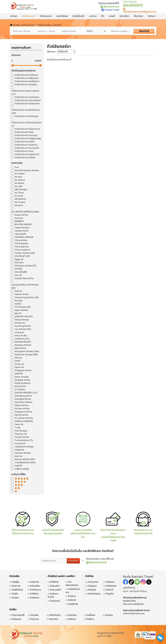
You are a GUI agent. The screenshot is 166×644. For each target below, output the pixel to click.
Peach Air (19, 367)
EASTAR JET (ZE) (22, 256)
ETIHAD (18, 269)
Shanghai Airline (23, 399)
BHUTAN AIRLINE (23, 224)
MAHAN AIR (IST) (23, 342)
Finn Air (18, 275)
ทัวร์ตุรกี (14, 598)
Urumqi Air (20, 443)
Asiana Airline (21, 215)
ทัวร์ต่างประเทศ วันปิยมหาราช (27, 129)
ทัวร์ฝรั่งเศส (72, 604)
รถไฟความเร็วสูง (22, 469)
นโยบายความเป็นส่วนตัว (133, 604)
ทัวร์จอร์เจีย (34, 586)
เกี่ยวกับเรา (138, 16)
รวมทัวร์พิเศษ (62, 16)
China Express (22, 247)
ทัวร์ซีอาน (89, 619)
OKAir (18, 361)
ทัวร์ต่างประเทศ (29, 16)
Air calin (19, 186)
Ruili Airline (20, 386)
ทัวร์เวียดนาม (34, 590)
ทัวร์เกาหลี (15, 586)
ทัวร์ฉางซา (34, 619)
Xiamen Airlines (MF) (25, 459)
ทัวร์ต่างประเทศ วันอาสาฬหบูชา (28, 100)
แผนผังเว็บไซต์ (129, 601)
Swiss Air (19, 424)
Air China (19, 193)
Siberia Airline (22, 405)
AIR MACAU (20, 199)
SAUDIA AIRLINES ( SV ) (26, 393)
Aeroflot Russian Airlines (27, 170)
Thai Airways (21, 431)
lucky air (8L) (21, 336)
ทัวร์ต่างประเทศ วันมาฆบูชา (26, 135)
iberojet (19, 301)
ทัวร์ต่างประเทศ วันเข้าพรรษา (27, 97)
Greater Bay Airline (24, 278)
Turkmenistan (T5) (24, 440)
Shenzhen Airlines (24, 402)
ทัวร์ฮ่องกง (33, 598)
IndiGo (18, 304)
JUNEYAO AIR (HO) (24, 317)
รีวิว (103, 16)
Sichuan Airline (22, 409)
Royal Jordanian (22, 383)
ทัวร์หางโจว (52, 619)
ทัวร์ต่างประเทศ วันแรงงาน (26, 145)
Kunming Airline (23, 326)
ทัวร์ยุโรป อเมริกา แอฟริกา (61, 576)
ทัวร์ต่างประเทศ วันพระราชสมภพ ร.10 (25, 92)
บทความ (93, 16)
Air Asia (18, 177)
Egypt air (19, 259)
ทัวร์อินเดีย (33, 582)
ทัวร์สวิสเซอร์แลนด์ (72, 584)
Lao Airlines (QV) (23, 329)
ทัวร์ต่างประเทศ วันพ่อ (24, 132)
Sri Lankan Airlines (24, 418)
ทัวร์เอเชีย (14, 576)
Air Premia (20, 202)
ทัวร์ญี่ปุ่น (14, 582)
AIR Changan (21, 190)
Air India (19, 196)
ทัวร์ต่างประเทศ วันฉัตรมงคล (27, 104)
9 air (17, 167)
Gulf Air (18, 291)
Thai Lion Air (21, 434)
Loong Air (19, 332)
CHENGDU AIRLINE (24, 237)
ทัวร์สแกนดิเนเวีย (53, 595)
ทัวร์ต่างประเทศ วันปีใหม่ (25, 158)
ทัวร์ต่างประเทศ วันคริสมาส (26, 75)
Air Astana (20, 180)
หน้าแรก (14, 16)
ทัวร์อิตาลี (71, 600)
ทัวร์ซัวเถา (71, 619)
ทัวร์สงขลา (109, 582)
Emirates (19, 263)
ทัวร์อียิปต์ (53, 582)
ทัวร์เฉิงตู (108, 615)
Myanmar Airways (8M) (26, 355)
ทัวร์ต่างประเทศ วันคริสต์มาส (27, 81)
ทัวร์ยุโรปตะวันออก (73, 591)
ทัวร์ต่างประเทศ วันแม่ (24, 151)
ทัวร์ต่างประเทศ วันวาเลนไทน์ (27, 148)
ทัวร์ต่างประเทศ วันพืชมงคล (27, 78)
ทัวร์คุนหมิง (15, 619)
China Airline (21, 240)
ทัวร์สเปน (71, 596)
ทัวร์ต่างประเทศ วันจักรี (25, 142)
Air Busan (19, 183)
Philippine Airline (23, 370)
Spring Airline (21, 415)
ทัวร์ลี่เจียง (90, 615)
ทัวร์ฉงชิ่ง (33, 615)
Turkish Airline (22, 437)
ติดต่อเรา (152, 16)
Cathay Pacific (22, 231)
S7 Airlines (20, 390)
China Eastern (22, 244)
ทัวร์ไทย (89, 576)
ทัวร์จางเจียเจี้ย (17, 615)
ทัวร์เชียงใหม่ (110, 586)
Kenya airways (22, 320)
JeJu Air (18, 313)
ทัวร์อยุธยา (91, 586)
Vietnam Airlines (23, 453)
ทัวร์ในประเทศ (46, 16)
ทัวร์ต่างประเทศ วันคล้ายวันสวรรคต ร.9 (26, 124)
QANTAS (19, 374)
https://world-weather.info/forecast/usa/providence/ (28, 500)
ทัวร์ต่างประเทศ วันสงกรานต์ (27, 154)
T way (18, 428)
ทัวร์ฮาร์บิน (71, 615)
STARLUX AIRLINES (24, 421)
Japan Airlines (21, 310)
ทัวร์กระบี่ (108, 590)
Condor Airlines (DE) (25, 253)
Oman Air (19, 364)
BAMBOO (19, 221)
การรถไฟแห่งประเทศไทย (25, 463)
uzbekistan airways (24, 447)
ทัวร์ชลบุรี (90, 590)
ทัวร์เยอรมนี (54, 601)
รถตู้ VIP (18, 466)
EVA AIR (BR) (21, 272)
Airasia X (19, 205)
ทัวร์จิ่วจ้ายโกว (54, 615)
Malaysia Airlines (23, 345)
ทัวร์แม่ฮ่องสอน (93, 594)
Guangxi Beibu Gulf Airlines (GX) (25, 286)
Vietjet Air (19, 450)
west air (19, 456)
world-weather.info (26, 498)
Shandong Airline (23, 396)
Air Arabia (20, 174)
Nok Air (18, 358)
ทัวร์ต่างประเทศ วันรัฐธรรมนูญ (28, 138)
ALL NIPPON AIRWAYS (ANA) (25, 212)
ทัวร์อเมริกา (54, 586)
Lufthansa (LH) (22, 339)
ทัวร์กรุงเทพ (92, 582)
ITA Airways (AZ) (23, 307)
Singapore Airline (23, 412)
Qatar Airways (22, 377)
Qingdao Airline (22, 380)
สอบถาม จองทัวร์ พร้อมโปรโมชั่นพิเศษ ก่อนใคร (83, 525)
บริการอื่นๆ (124, 16)
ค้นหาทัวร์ (144, 31)
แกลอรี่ (112, 16)
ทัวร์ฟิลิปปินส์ (16, 590)
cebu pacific (21, 234)
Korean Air (20, 323)
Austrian (19, 218)
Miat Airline (20, 348)
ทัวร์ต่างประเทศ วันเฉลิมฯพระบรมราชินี (26, 111)
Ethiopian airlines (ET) (25, 266)
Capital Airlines (22, 228)
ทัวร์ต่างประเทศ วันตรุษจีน (26, 85)
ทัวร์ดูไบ (14, 594)
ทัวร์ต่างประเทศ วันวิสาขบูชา (27, 116)
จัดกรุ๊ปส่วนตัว (79, 16)
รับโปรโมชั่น (73, 561)
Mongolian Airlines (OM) (27, 351)
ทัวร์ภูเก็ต (108, 594)
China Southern (22, 250)
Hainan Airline (22, 294)
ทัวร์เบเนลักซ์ (54, 590)
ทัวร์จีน (13, 610)
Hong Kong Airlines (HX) (27, 297)
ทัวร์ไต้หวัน (33, 594)
